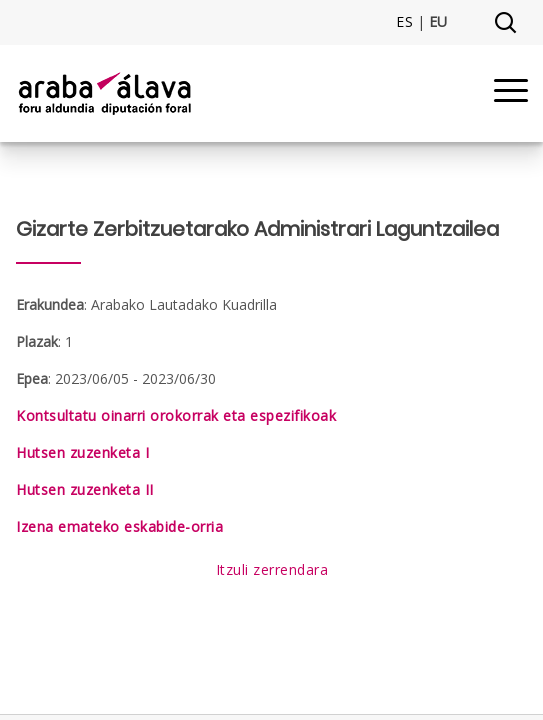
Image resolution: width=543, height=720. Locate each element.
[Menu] (511, 93)
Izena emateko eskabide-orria (119, 526)
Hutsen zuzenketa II (85, 489)
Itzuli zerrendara (272, 569)
